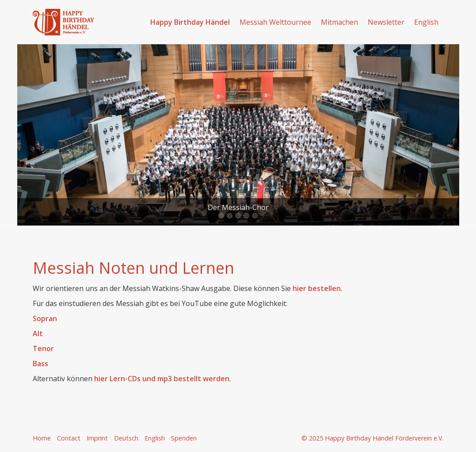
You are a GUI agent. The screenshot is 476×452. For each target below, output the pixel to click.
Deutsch (126, 438)
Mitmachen (339, 22)
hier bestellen (317, 288)
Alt (38, 333)
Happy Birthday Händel (190, 22)
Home (42, 438)
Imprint (97, 438)
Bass (41, 364)
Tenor (43, 349)
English (426, 22)
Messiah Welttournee (275, 22)
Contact (69, 438)
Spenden (184, 438)
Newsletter (386, 22)
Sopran (45, 318)
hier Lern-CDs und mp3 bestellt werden (162, 379)
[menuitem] (190, 22)
